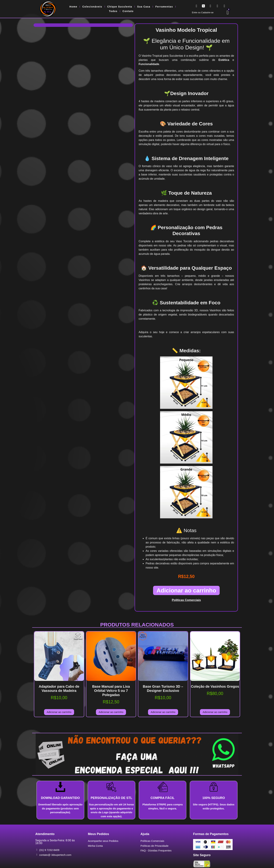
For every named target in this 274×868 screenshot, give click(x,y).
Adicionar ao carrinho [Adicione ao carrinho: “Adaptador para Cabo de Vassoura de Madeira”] (59, 712)
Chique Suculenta (120, 7)
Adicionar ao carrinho (186, 590)
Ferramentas (164, 7)
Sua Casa (144, 7)
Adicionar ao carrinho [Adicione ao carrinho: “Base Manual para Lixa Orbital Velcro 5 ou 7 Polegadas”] (111, 712)
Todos (113, 11)
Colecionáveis (92, 7)
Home (73, 7)
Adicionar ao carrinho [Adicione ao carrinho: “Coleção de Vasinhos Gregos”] (215, 712)
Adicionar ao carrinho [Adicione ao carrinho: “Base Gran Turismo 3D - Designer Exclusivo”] (163, 712)
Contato (128, 11)
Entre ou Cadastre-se (203, 12)
